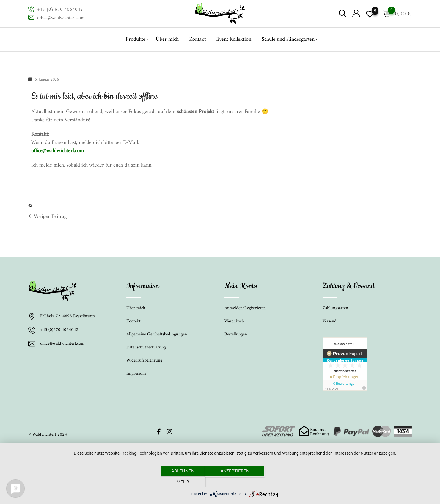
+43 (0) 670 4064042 (60, 10)
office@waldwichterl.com (61, 18)
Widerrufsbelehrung (144, 361)
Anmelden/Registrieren (245, 308)
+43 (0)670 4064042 (59, 330)
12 (30, 206)
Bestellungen (236, 334)
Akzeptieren (235, 482)
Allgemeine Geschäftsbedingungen (157, 334)
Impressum (136, 374)
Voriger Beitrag (47, 217)
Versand (330, 321)
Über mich (167, 39)
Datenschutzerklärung (146, 347)
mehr (287, 482)
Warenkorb (234, 321)
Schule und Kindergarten (288, 39)
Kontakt (197, 39)
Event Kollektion (234, 39)
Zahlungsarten (335, 308)
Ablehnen (183, 482)
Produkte (136, 39)
